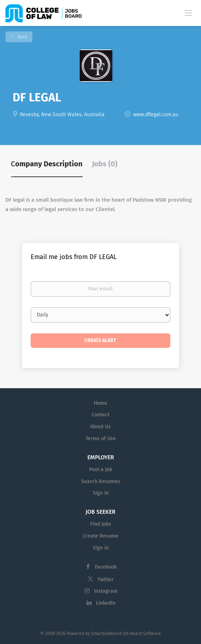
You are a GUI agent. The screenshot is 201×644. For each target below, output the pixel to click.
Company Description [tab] (47, 164)
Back (22, 37)
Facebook (106, 567)
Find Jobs (101, 524)
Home (100, 403)
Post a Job (101, 470)
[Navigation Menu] (188, 13)
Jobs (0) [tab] (105, 164)
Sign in (101, 493)
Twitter (106, 580)
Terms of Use (101, 439)
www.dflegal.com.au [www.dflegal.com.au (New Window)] (156, 115)
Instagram (106, 591)
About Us (100, 427)
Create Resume (100, 536)
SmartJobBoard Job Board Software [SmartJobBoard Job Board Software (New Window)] (126, 634)
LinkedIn (106, 603)
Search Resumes (101, 481)
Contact (100, 415)
